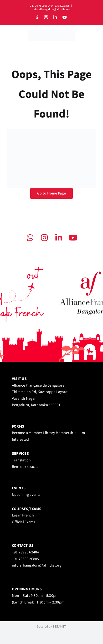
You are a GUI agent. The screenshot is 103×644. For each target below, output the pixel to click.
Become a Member (27, 433)
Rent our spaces (25, 467)
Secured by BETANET (52, 627)
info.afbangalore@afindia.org (52, 9)
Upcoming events (26, 495)
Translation (21, 460)
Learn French (23, 515)
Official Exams (23, 522)
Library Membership (61, 433)
